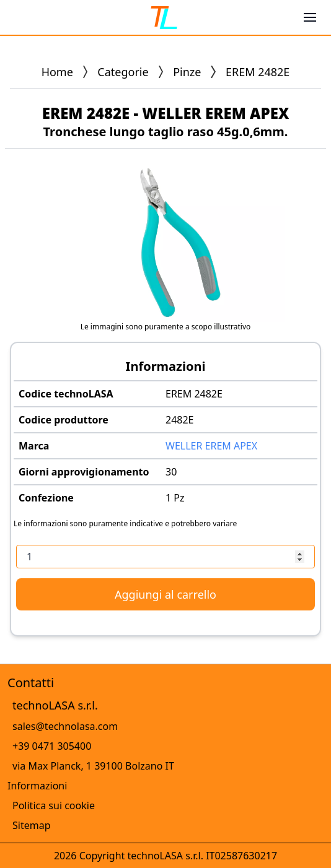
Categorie (123, 72)
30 (171, 472)
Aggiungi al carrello (165, 594)
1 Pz (175, 498)
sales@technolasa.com (65, 726)
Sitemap (32, 825)
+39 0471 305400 (52, 746)
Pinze (187, 72)
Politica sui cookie (54, 805)
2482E (180, 420)
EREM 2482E (194, 394)
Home (57, 72)
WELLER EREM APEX (211, 446)
